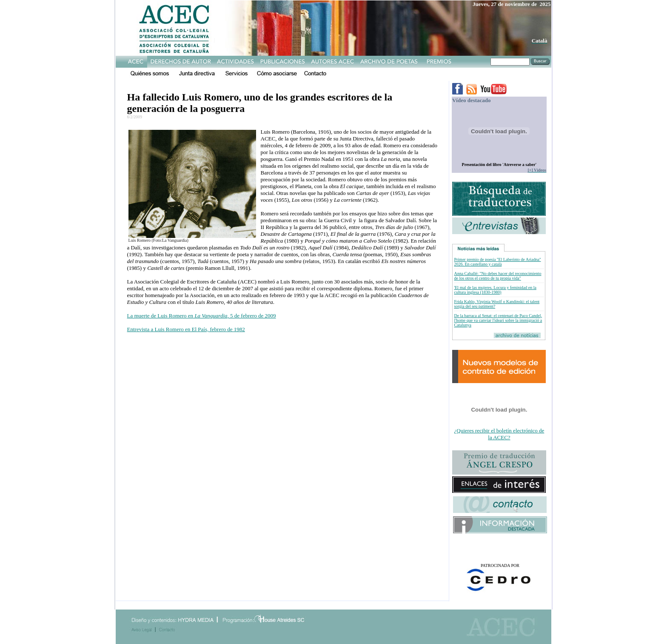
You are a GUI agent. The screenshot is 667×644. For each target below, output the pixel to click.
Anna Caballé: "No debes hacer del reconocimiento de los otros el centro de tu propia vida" (497, 276)
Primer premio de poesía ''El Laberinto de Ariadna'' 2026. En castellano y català (497, 262)
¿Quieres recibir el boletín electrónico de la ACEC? (499, 434)
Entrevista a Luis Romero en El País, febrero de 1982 (186, 329)
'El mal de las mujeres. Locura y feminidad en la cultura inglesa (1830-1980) (495, 290)
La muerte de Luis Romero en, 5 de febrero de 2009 (202, 316)
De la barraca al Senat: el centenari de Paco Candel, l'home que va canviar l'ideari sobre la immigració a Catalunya (498, 320)
